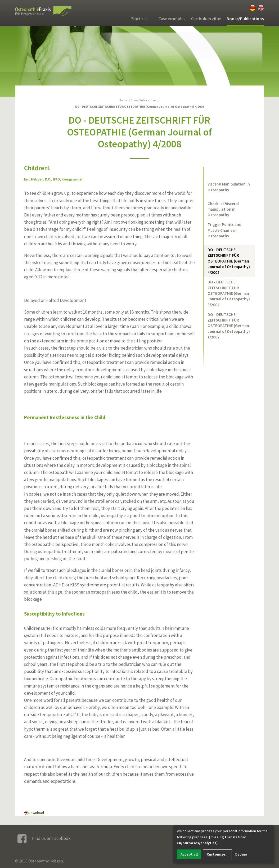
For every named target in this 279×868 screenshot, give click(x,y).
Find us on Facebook (44, 839)
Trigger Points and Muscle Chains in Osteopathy (224, 230)
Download (36, 813)
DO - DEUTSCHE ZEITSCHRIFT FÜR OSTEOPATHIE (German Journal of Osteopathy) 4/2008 (229, 261)
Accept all (189, 854)
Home (123, 100)
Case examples (172, 19)
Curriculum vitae (206, 19)
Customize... (218, 854)
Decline (241, 854)
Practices (139, 19)
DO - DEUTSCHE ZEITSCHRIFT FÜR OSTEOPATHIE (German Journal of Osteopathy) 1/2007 (229, 326)
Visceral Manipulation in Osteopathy (229, 187)
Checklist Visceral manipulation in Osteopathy (223, 209)
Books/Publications (245, 19)
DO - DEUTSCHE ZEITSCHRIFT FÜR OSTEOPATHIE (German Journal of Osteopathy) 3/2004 (229, 293)
